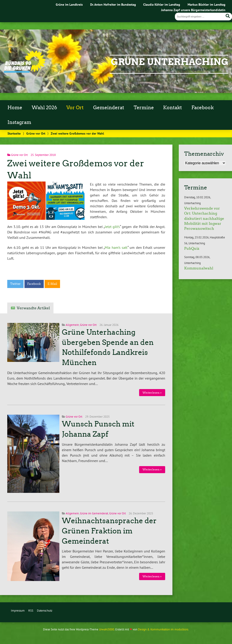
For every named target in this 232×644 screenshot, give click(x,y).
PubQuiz (192, 248)
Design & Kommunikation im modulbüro (163, 629)
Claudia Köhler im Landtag (162, 4)
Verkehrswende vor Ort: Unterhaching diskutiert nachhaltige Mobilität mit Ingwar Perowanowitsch (204, 219)
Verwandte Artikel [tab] (33, 308)
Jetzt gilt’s (112, 227)
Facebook (203, 108)
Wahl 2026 (44, 108)
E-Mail (52, 284)
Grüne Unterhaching (170, 62)
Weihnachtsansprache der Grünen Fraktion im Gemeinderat (109, 531)
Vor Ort (75, 108)
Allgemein (72, 325)
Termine (144, 108)
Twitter (15, 284)
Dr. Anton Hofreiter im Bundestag (113, 4)
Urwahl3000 (107, 629)
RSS (31, 611)
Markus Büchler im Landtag (207, 4)
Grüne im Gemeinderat (94, 513)
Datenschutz (45, 611)
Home (15, 108)
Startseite (14, 133)
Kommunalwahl (199, 268)
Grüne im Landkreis (69, 4)
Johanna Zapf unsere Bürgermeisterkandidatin (193, 10)
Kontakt (173, 108)
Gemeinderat (109, 108)
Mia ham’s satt (116, 247)
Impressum (18, 611)
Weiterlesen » (152, 393)
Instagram (19, 122)
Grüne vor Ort (36, 133)
